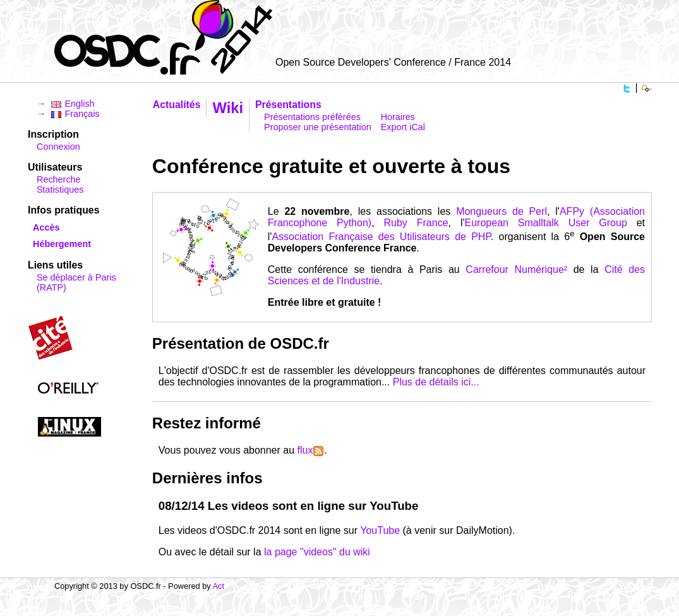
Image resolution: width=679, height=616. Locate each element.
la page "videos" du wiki (317, 552)
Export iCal (403, 127)
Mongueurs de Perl (502, 211)
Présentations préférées (312, 117)
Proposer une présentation (318, 127)
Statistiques (60, 190)
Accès (46, 227)
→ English (66, 104)
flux (311, 450)
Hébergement (62, 244)
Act (219, 586)
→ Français (68, 114)
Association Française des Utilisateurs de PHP (381, 237)
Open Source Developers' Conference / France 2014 (393, 62)
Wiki (228, 108)
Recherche (59, 179)
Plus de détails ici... (436, 382)
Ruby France (416, 223)
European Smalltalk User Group (546, 223)
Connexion (58, 147)
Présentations (288, 105)
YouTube (380, 530)
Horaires (398, 117)
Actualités (177, 105)
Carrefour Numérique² (516, 269)
